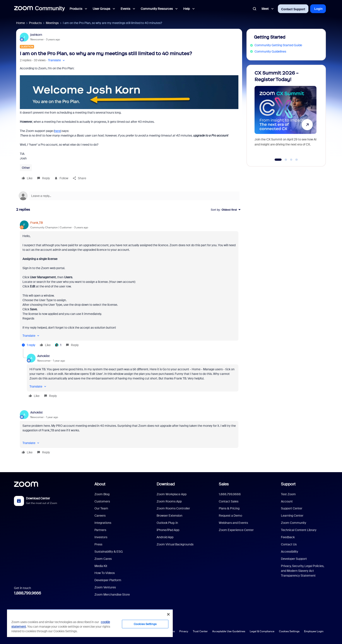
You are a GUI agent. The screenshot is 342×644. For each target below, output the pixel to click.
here (57, 131)
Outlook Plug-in (167, 523)
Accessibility (290, 552)
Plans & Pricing (229, 508)
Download (166, 484)
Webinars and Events (233, 523)
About (100, 484)
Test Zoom (288, 494)
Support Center (292, 508)
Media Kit (101, 566)
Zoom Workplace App (172, 494)
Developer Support (294, 559)
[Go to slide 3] (291, 160)
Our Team (101, 508)
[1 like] (58, 345)
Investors (101, 537)
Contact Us (289, 544)
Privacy (184, 631)
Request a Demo (230, 516)
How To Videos (105, 573)
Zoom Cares (103, 559)
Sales (224, 484)
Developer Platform (108, 580)
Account (287, 501)
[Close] (168, 614)
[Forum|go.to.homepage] (39, 9)
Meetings (52, 23)
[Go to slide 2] (286, 160)
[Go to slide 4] (297, 160)
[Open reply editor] (129, 196)
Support (288, 484)
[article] (129, 284)
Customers (102, 501)
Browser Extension (169, 516)
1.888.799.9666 (27, 593)
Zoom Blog (102, 494)
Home (21, 23)
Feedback (288, 537)
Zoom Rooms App (169, 501)
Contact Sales (229, 501)
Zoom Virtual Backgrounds (175, 544)
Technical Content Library (299, 530)
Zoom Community (294, 523)
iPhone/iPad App (168, 530)
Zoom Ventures (105, 587)
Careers (100, 516)
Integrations (103, 523)
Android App (165, 537)
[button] (57, 60)
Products (35, 23)
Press (98, 544)
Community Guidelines (270, 51)
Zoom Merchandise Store (112, 594)
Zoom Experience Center (236, 530)
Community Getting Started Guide (278, 45)
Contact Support (293, 9)
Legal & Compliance (262, 631)
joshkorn (36, 35)
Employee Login (314, 631)
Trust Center (200, 631)
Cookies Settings (289, 631)
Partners (100, 530)
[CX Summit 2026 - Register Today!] (286, 114)
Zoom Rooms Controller (173, 508)
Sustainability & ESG (109, 552)
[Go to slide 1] (278, 160)
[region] (90, 623)
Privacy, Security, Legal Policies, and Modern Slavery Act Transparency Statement (303, 571)
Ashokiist (44, 356)
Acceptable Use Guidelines (229, 631)
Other (26, 168)
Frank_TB (37, 223)
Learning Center (292, 516)
